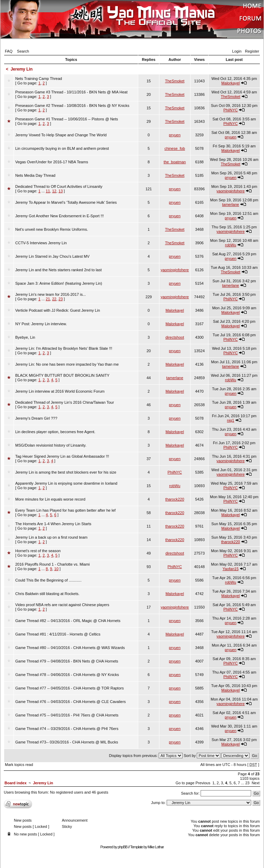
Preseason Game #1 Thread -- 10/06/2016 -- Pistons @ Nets (67, 119)
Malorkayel (231, 83)
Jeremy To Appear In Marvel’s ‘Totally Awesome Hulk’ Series (66, 202)
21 (48, 299)
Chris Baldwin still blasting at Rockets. (47, 594)
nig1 (231, 420)
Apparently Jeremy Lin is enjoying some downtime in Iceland (66, 483)
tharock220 (175, 499)
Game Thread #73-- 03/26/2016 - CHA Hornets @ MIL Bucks (67, 742)
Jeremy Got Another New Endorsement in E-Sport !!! (60, 216)
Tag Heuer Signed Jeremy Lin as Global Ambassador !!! (62, 456)
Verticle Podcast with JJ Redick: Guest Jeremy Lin (58, 310)
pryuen (175, 135)
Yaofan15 (230, 569)
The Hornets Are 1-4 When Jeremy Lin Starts (53, 524)
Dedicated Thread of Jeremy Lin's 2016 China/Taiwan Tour (65, 402)
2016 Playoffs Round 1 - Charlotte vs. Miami (52, 564)
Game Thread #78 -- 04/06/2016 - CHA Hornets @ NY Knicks (67, 675)
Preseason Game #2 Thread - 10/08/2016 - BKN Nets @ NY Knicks (72, 106)
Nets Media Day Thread (35, 175)
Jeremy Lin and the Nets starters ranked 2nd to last (58, 270)
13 (61, 191)
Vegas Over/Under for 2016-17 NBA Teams (52, 162)
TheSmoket (175, 81)
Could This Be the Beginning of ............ (48, 580)
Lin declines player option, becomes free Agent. (55, 432)
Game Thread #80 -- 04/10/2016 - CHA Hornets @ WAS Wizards (70, 648)
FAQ (9, 51)
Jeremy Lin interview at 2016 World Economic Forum (60, 391)
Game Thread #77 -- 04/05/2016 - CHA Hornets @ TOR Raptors (69, 688)
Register (252, 51)
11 (48, 191)
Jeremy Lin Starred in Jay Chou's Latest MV (52, 256)
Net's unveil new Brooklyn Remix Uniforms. (52, 229)
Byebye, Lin (25, 337)
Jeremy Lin (22, 69)
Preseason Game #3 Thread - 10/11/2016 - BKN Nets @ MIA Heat (71, 92)
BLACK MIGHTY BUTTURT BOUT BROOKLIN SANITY (62, 375)
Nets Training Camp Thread (39, 79)
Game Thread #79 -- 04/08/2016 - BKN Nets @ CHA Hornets (67, 661)
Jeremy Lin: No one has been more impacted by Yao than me (67, 364)
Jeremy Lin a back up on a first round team (51, 537)
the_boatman (175, 162)
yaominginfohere (231, 191)
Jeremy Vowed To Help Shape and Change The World (61, 135)
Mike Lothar (156, 847)
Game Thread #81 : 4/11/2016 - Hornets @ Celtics (58, 634)
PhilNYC (231, 110)
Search (23, 51)
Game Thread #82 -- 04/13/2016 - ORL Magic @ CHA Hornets (68, 621)
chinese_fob (175, 148)
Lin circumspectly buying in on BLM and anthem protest (62, 148)
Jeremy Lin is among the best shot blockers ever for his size (66, 472)
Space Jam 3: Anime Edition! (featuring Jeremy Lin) (59, 283)
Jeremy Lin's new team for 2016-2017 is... (51, 294)
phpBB (123, 847)
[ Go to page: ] (39, 81)
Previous (203, 783)
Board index (16, 783)
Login (237, 51)
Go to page (185, 783)
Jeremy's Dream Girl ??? (36, 418)
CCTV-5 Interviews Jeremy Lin (41, 243)
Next (256, 783)
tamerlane (231, 204)
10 (56, 569)
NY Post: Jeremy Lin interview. (41, 324)
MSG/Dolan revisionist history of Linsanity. (51, 445)
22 (54, 299)
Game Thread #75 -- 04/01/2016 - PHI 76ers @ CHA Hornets (67, 715)
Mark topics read (19, 765)
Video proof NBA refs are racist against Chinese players (62, 605)
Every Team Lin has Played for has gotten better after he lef (65, 510)
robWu (230, 245)
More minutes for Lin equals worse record (50, 499)
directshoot (175, 337)
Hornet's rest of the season (38, 551)
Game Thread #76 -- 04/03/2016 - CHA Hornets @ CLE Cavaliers (71, 702)
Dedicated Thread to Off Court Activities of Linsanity (59, 186)
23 (61, 299)
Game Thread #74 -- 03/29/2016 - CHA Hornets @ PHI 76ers (67, 729)
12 (54, 191)
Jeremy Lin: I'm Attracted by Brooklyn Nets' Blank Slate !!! (64, 348)
